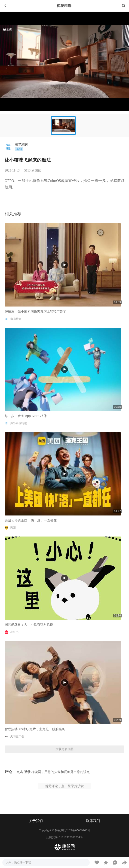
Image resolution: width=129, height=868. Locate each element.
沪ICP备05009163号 (77, 830)
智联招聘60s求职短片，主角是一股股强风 (35, 729)
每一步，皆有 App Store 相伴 (26, 416)
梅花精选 (21, 144)
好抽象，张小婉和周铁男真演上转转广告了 (35, 311)
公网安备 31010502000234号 (64, 837)
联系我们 (93, 821)
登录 (27, 772)
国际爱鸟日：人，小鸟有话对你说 (29, 625)
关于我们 (36, 821)
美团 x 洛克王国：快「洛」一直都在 (31, 520)
